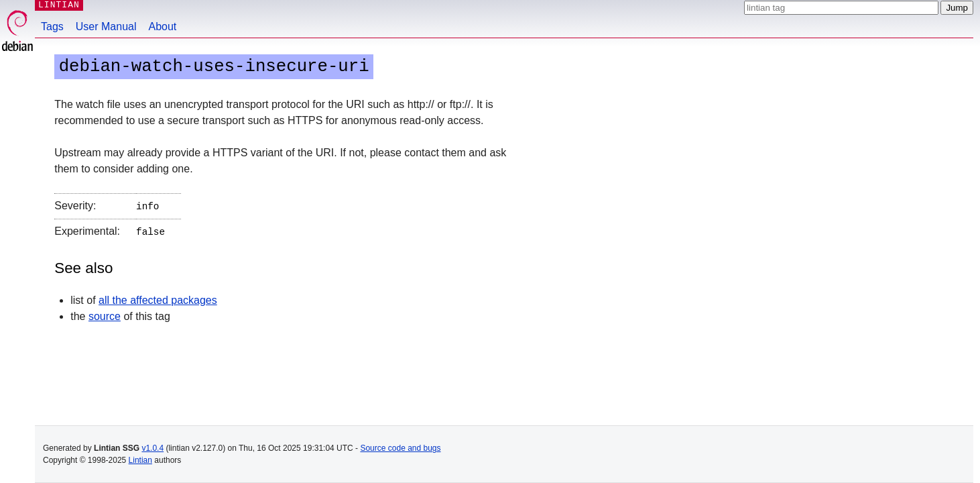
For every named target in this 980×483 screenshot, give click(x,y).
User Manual (106, 26)
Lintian (140, 460)
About (163, 26)
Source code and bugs (400, 448)
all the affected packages (158, 298)
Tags (52, 26)
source (105, 314)
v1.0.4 (152, 448)
